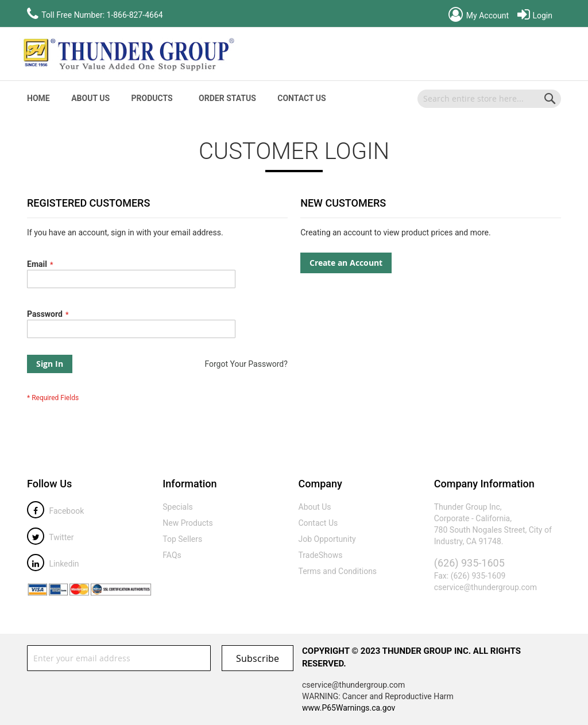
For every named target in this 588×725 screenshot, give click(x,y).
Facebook (55, 511)
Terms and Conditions (338, 571)
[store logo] (127, 54)
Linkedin (53, 564)
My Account (479, 15)
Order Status (227, 98)
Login (535, 15)
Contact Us (301, 98)
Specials (178, 507)
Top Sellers (182, 539)
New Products (188, 523)
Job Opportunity (327, 539)
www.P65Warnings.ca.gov (349, 708)
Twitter (50, 537)
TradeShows (321, 555)
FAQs (172, 555)
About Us (90, 98)
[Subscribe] (258, 658)
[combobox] (489, 99)
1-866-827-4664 (135, 15)
